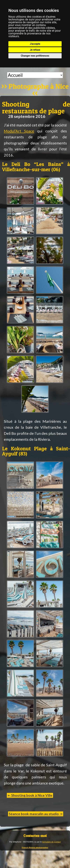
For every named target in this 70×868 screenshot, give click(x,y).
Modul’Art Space (19, 131)
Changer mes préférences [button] (35, 56)
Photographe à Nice (39, 87)
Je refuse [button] (35, 50)
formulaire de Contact (51, 842)
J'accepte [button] (35, 44)
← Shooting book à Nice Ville (30, 795)
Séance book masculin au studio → (36, 814)
